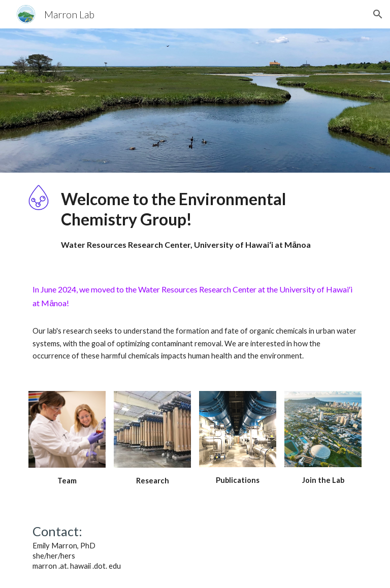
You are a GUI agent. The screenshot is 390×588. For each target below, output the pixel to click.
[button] (378, 14)
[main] (209, 220)
